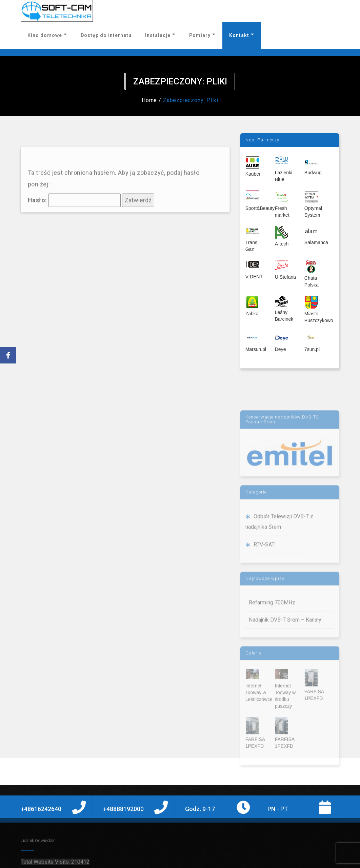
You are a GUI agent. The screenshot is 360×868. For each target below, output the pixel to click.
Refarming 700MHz (272, 633)
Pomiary (202, 35)
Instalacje (160, 35)
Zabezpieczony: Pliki (191, 100)
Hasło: (74, 222)
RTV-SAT (264, 574)
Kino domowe (47, 35)
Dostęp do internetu (106, 35)
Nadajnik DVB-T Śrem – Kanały (285, 650)
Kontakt (242, 35)
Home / (152, 100)
